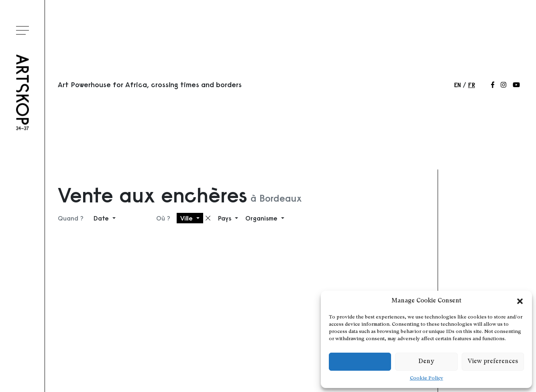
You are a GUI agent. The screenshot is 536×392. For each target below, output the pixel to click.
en (458, 85)
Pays (226, 218)
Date (102, 218)
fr (472, 85)
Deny (426, 362)
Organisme (262, 218)
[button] (520, 301)
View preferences (493, 362)
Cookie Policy (427, 378)
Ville (187, 218)
